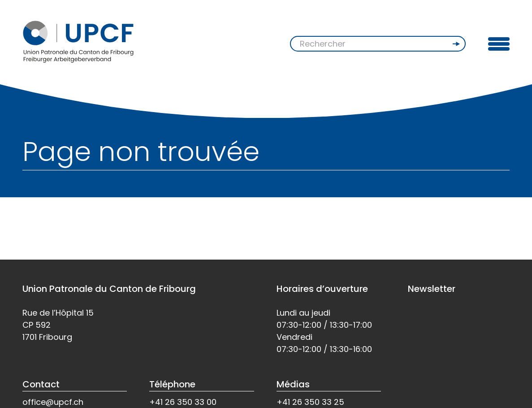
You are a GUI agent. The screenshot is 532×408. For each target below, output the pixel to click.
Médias (293, 384)
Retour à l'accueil (60, 227)
